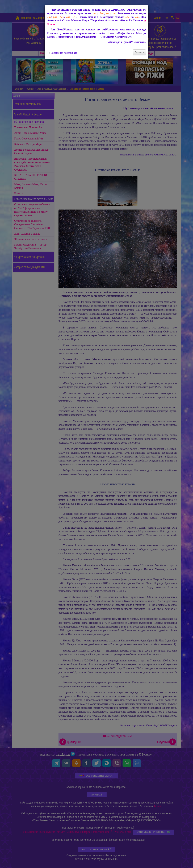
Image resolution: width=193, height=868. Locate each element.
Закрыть (139, 52)
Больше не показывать (62, 53)
